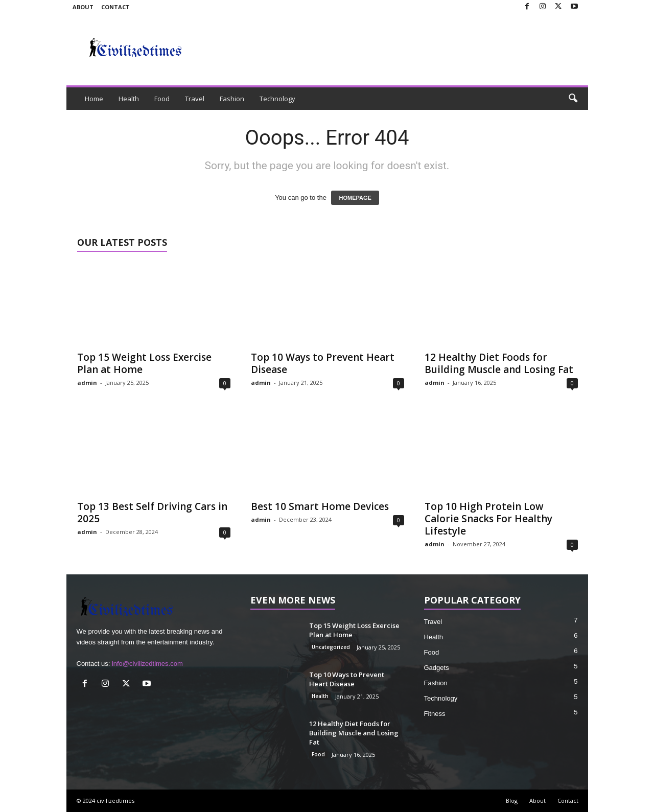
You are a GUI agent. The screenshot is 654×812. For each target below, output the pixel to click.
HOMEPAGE (355, 198)
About (83, 7)
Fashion (232, 99)
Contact (115, 7)
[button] (573, 99)
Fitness (435, 714)
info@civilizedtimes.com (147, 664)
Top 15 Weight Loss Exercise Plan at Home (144, 363)
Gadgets (437, 668)
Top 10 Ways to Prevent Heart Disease (323, 363)
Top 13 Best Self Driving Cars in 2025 (152, 513)
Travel (195, 99)
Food (162, 99)
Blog (512, 801)
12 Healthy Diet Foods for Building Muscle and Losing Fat (499, 363)
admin (87, 382)
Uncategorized (331, 647)
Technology (277, 99)
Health (129, 99)
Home (94, 99)
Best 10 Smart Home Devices (320, 506)
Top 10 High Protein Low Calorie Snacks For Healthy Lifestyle (488, 519)
